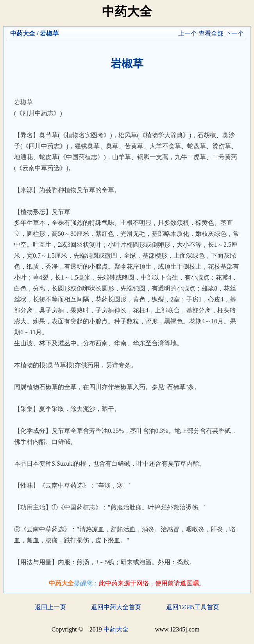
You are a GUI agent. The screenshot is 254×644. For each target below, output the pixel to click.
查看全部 (211, 33)
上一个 (188, 33)
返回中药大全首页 (116, 607)
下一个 (234, 33)
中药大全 (23, 33)
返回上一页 (50, 607)
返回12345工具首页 (193, 607)
